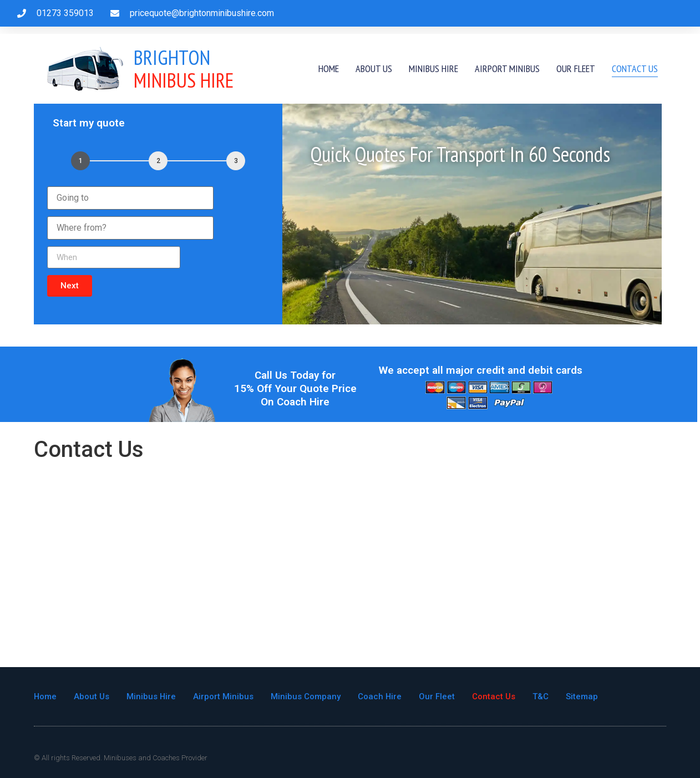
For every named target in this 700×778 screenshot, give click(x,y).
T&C (542, 696)
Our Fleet (576, 68)
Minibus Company (307, 696)
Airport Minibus (507, 68)
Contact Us (635, 68)
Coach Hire (381, 696)
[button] (70, 286)
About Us (374, 68)
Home (329, 68)
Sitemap (584, 696)
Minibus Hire (184, 68)
